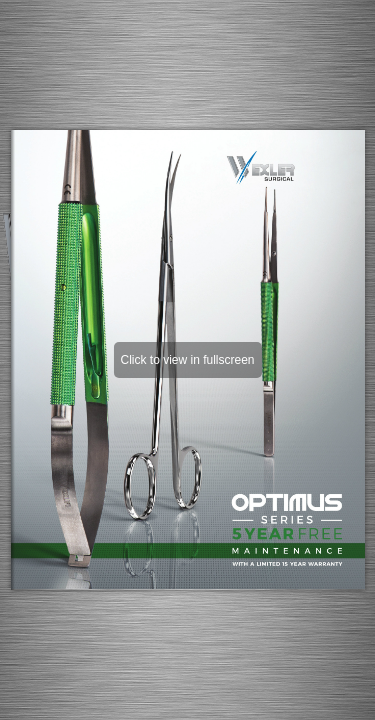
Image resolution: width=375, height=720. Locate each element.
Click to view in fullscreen (187, 360)
